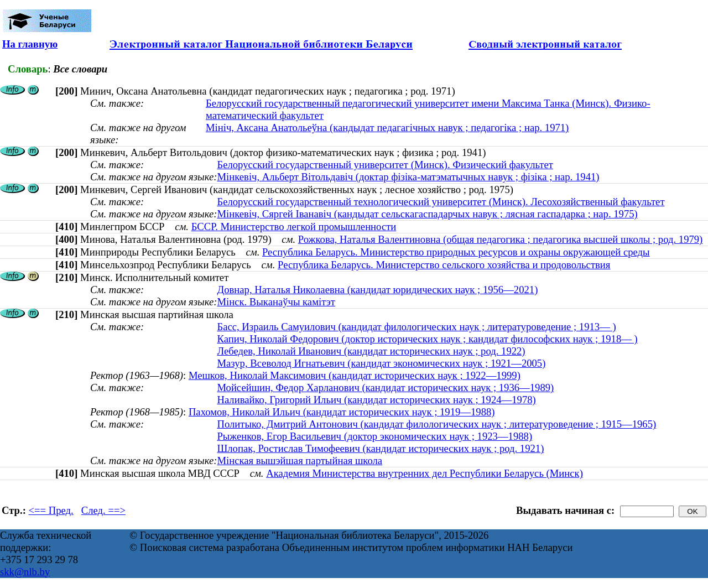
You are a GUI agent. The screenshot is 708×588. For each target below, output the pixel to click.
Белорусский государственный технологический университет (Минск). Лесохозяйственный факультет (441, 202)
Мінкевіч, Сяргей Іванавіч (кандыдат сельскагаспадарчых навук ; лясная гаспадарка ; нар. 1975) (427, 214)
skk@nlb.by (25, 572)
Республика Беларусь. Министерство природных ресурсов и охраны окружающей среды (456, 252)
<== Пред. (51, 510)
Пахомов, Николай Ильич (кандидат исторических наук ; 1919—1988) (342, 412)
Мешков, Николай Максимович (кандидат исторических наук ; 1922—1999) (355, 375)
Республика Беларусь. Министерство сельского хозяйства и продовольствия (444, 265)
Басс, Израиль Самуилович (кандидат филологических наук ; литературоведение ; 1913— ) (416, 327)
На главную (30, 44)
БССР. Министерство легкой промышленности (294, 227)
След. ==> (103, 510)
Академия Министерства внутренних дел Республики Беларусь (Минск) (425, 473)
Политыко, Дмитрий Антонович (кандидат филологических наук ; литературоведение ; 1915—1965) (436, 424)
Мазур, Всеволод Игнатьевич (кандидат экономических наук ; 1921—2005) (381, 363)
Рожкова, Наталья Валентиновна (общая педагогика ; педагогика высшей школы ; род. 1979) (501, 239)
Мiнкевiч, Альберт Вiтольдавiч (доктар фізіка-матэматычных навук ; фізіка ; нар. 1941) (408, 177)
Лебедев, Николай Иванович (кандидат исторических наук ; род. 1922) (371, 351)
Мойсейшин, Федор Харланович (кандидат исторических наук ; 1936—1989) (385, 387)
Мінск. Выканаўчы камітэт (276, 302)
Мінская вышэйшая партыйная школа (300, 460)
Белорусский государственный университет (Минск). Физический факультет (385, 165)
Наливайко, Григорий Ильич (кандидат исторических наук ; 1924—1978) (376, 400)
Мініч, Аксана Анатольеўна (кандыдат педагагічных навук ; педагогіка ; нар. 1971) (387, 128)
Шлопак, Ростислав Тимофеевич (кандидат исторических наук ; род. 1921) (380, 448)
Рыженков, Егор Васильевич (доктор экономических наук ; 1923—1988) (374, 436)
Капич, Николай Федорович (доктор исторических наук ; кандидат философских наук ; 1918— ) (427, 339)
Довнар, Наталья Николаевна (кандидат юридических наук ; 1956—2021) (377, 290)
